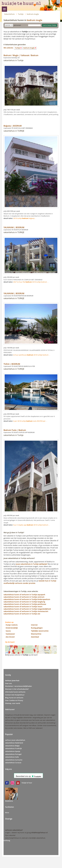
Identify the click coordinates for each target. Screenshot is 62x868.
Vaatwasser (10, 634)
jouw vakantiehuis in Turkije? (32, 564)
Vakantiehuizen (4, 9)
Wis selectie (8, 48)
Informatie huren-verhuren (15, 692)
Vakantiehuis (9, 14)
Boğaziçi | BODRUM (13, 126)
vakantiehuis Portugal (13, 754)
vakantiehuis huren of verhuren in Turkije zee (22, 614)
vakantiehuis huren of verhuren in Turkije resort (23, 607)
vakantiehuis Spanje (13, 751)
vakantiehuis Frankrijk (13, 748)
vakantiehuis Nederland (14, 743)
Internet (34, 625)
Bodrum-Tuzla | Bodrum (15, 430)
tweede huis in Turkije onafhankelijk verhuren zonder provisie (30, 582)
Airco (7, 813)
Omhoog (7, 840)
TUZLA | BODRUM (12, 364)
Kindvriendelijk (12, 628)
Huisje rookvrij (12, 625)
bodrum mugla (35, 20)
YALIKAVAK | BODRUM (14, 227)
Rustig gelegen (37, 628)
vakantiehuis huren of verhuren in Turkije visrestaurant (26, 611)
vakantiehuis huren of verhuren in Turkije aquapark (24, 595)
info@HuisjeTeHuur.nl (39, 833)
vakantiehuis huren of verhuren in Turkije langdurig (24, 602)
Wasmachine (36, 634)
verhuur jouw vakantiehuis (15, 740)
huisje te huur (27, 783)
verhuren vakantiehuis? (14, 830)
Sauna (8, 631)
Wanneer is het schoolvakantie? (17, 689)
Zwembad (35, 637)
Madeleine (9, 801)
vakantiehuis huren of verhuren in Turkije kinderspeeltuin (27, 599)
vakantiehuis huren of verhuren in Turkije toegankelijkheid (27, 609)
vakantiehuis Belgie (12, 746)
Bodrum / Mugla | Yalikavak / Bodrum (21, 55)
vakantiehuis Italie (12, 757)
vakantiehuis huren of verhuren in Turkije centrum (24, 597)
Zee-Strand (10, 637)
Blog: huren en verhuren (14, 698)
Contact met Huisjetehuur (15, 695)
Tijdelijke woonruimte (40, 631)
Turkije (21, 14)
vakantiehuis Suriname (14, 760)
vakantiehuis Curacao (13, 763)
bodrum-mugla (33, 14)
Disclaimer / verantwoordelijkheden (19, 686)
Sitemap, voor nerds (13, 703)
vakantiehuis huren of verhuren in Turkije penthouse (25, 604)
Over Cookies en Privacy (14, 700)
